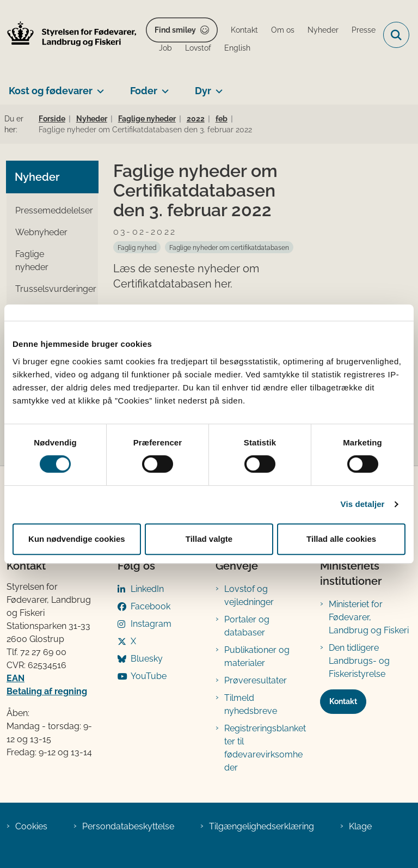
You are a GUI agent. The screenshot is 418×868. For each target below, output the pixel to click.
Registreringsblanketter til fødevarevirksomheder (265, 748)
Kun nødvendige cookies (77, 539)
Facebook (150, 606)
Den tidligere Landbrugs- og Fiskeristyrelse (359, 661)
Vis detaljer (363, 504)
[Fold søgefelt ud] (396, 35)
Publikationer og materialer (257, 656)
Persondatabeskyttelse (128, 826)
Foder (144, 91)
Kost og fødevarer (51, 91)
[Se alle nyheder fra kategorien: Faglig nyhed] (137, 247)
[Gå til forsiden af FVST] (69, 35)
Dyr (203, 91)
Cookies (31, 826)
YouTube (149, 676)
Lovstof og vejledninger (249, 595)
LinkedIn (147, 589)
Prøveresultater (256, 680)
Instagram (151, 624)
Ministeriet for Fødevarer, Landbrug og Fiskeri (369, 617)
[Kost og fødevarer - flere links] (98, 87)
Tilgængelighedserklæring (262, 826)
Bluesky (147, 659)
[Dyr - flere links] (217, 87)
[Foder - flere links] (163, 87)
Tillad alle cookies (341, 539)
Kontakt (343, 701)
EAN (16, 678)
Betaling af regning (47, 691)
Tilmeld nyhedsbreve (251, 704)
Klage (360, 826)
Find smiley (175, 30)
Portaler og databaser (247, 626)
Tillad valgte (209, 539)
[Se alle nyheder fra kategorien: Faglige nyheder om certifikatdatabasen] (229, 247)
